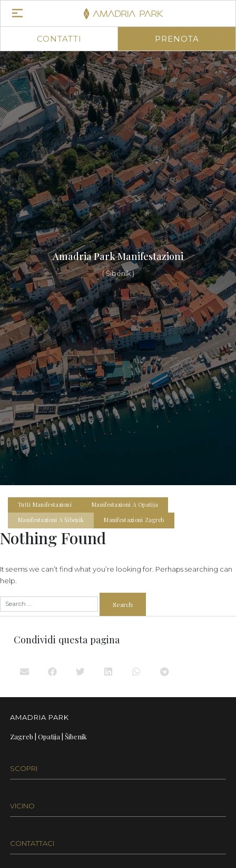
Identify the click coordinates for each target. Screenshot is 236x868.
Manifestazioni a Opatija (125, 505)
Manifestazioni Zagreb (134, 520)
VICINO (22, 806)
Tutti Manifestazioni (45, 505)
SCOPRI (24, 768)
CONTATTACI (32, 843)
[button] (25, 672)
